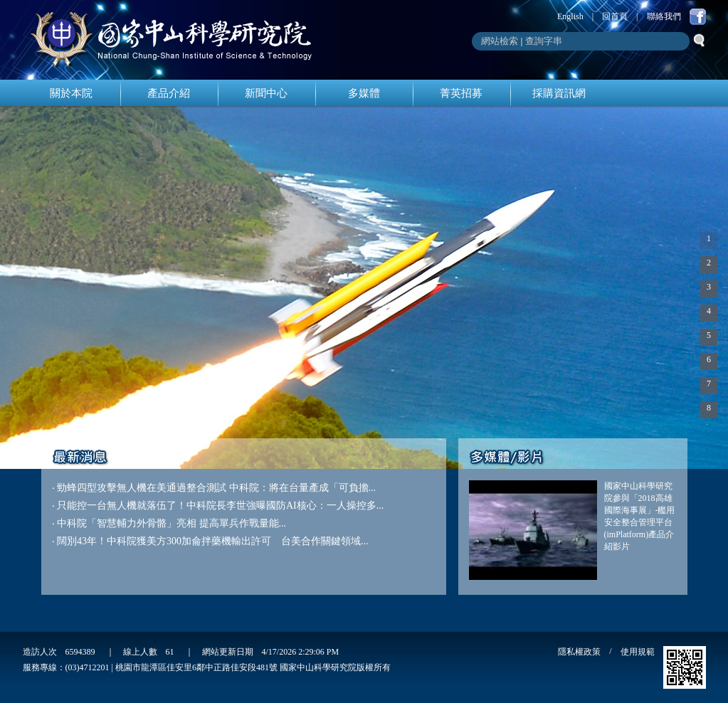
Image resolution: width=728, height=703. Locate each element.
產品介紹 (169, 93)
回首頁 (615, 16)
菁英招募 (461, 93)
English (570, 16)
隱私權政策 (579, 652)
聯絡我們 (664, 16)
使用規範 (638, 652)
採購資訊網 (559, 93)
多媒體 (364, 93)
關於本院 (71, 93)
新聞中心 (266, 93)
